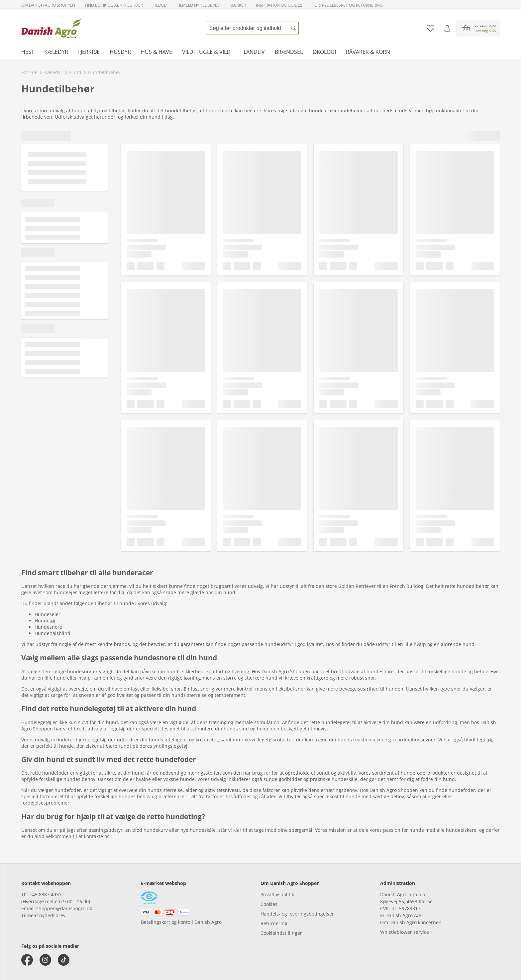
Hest (28, 52)
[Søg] (294, 28)
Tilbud (160, 5)
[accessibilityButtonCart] (478, 28)
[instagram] (45, 960)
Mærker (238, 5)
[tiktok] (64, 960)
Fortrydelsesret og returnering (348, 5)
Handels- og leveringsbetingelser (297, 914)
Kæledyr (56, 52)
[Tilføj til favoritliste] (430, 28)
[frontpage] (51, 28)
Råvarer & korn (368, 52)
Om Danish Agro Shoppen (48, 5)
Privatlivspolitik (277, 894)
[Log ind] (447, 28)
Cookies (269, 904)
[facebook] (27, 960)
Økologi (324, 52)
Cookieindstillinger (281, 933)
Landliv (254, 52)
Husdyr (120, 52)
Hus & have (156, 52)
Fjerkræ (89, 52)
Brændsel (289, 52)
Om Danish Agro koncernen (411, 922)
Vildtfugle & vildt (208, 52)
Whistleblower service (405, 932)
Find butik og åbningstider (114, 5)
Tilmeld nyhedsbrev (198, 5)
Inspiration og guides (279, 5)
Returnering (274, 923)
